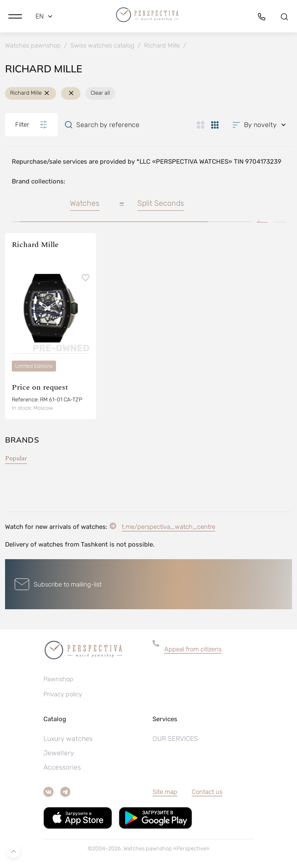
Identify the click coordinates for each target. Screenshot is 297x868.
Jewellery (59, 753)
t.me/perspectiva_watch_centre (169, 527)
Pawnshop (58, 679)
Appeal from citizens (193, 649)
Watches (85, 203)
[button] (15, 16)
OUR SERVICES (175, 739)
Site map (165, 792)
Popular (16, 458)
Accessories (62, 767)
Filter (31, 125)
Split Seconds (161, 203)
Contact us (207, 792)
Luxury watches (68, 739)
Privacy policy (63, 694)
